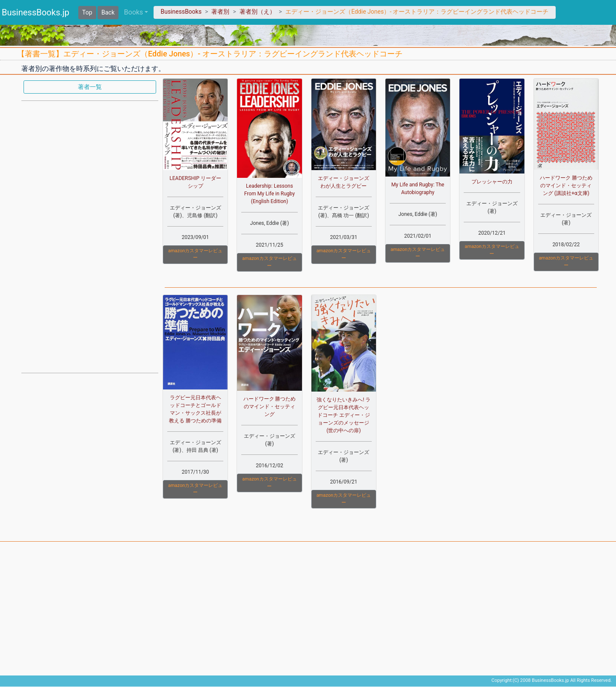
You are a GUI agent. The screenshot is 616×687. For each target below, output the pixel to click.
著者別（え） (258, 12)
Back (108, 12)
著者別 (220, 12)
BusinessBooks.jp (36, 12)
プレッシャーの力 (492, 182)
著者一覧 (90, 87)
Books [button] (134, 12)
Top (87, 12)
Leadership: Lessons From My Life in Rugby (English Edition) (269, 194)
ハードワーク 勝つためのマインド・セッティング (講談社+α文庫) (566, 186)
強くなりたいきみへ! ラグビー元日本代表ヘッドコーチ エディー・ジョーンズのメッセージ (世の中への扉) (344, 415)
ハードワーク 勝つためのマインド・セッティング (270, 407)
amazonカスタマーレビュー (195, 254)
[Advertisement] (90, 236)
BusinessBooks (181, 12)
